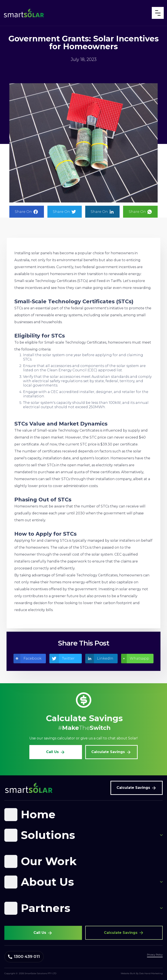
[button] (83, 815)
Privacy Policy (155, 955)
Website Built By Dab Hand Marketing (142, 973)
